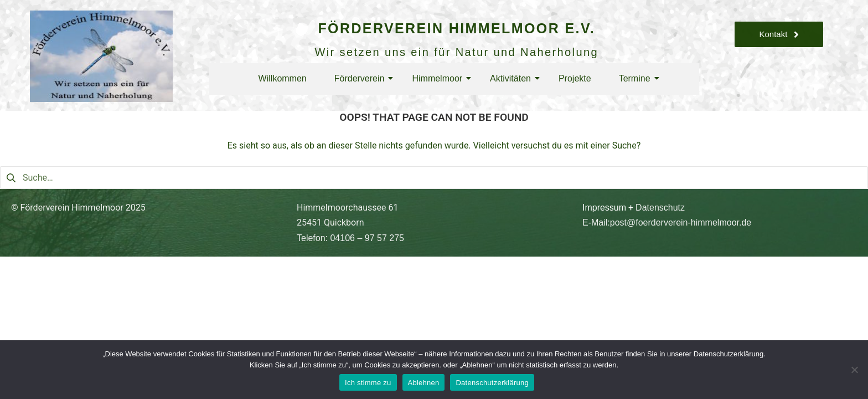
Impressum (604, 208)
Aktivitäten (513, 78)
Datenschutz (660, 208)
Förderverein (362, 78)
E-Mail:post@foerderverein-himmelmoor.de (667, 222)
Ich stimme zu (368, 383)
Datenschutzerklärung (492, 383)
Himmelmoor (440, 78)
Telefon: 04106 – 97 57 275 (350, 238)
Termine (637, 78)
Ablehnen (424, 383)
